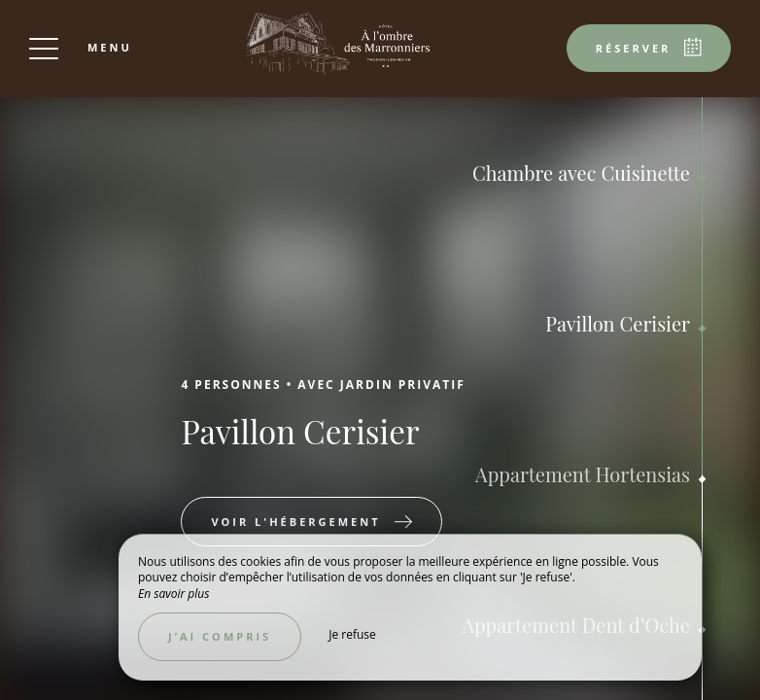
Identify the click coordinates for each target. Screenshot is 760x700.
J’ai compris (220, 636)
